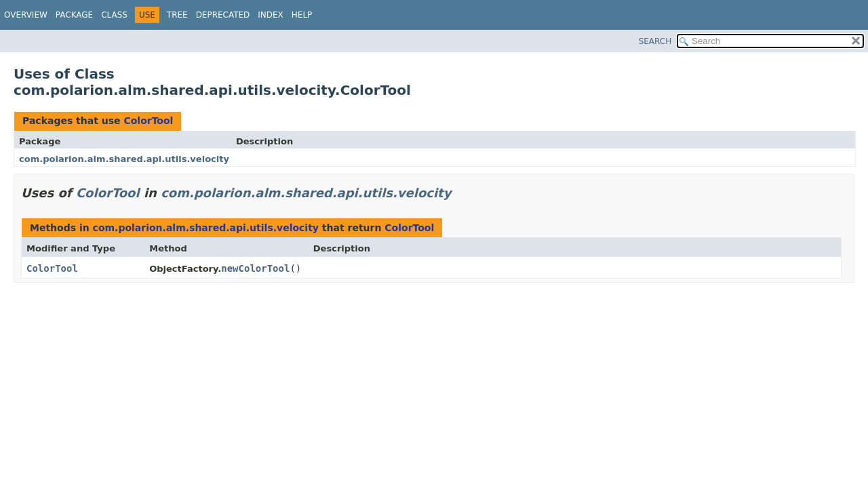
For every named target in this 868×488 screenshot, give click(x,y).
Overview (26, 15)
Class (114, 15)
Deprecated (223, 15)
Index (271, 15)
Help (302, 15)
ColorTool (148, 121)
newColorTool (255, 268)
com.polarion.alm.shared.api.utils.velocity (124, 159)
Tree (177, 15)
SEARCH (655, 41)
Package (74, 15)
